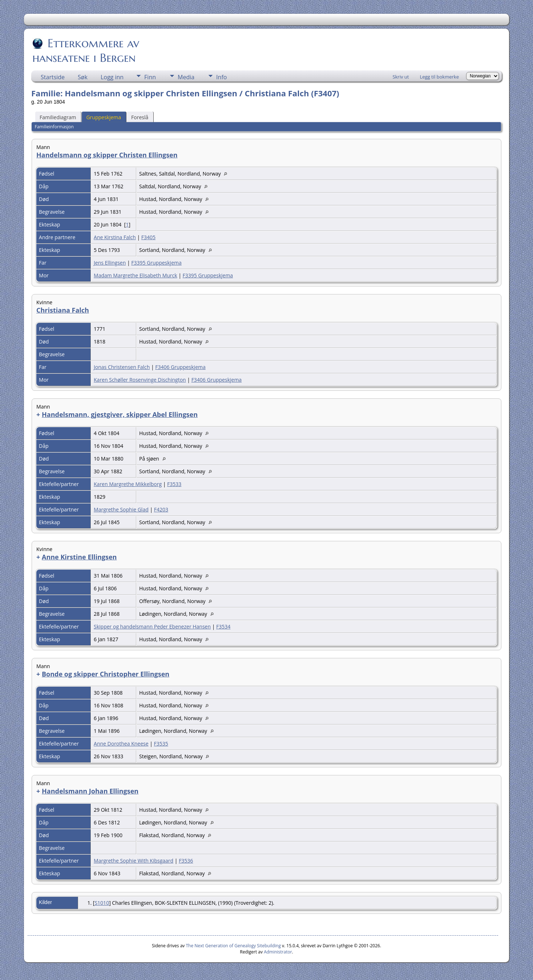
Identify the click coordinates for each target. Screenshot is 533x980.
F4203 (161, 509)
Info (221, 77)
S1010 (102, 903)
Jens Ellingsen (110, 263)
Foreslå (140, 117)
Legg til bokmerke (439, 77)
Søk (83, 77)
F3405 (148, 237)
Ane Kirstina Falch (115, 237)
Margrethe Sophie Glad (121, 509)
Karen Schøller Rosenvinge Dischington (140, 380)
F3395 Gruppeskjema (156, 263)
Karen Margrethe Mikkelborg (128, 484)
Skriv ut (401, 77)
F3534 (223, 626)
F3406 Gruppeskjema (180, 367)
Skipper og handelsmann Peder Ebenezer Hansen (152, 626)
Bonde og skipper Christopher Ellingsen (106, 674)
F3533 (174, 484)
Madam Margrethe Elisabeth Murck (136, 275)
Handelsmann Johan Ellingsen (90, 791)
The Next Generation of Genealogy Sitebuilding (233, 946)
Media (186, 77)
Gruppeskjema (104, 117)
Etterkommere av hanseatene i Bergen (86, 51)
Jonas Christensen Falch (122, 367)
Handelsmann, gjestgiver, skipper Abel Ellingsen (120, 414)
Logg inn (112, 77)
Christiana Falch (63, 310)
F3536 (186, 861)
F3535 (161, 744)
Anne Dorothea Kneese (121, 744)
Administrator (278, 952)
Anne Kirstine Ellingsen (79, 557)
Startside (53, 77)
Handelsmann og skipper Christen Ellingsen (107, 155)
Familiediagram (58, 117)
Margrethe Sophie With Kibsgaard (134, 861)
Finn (150, 77)
